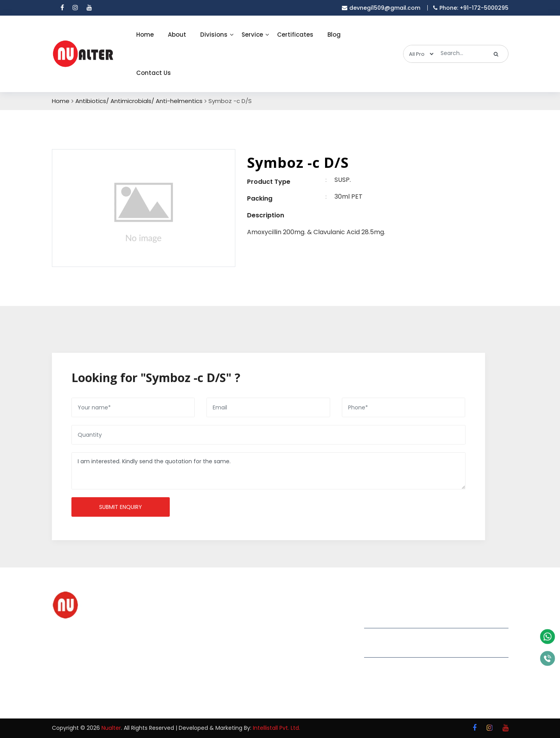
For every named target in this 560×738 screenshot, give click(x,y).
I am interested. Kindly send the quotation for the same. (268, 471)
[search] (496, 54)
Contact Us (154, 73)
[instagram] (75, 8)
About (177, 35)
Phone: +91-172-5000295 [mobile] (471, 8)
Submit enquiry (121, 507)
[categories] (419, 54)
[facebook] (62, 8)
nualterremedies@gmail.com (416, 648)
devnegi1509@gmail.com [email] (381, 8)
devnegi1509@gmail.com (409, 637)
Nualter (111, 728)
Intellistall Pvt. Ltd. (276, 728)
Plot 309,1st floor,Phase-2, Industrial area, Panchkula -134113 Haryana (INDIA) (436, 617)
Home (145, 35)
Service (252, 35)
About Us (221, 628)
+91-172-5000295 (396, 666)
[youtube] (89, 8)
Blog (334, 35)
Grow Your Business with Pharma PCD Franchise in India (314, 622)
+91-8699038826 (395, 677)
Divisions (214, 35)
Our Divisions (226, 642)
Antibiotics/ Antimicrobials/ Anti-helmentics (139, 101)
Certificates (295, 35)
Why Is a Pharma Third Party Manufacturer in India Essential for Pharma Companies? (318, 659)
